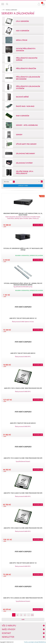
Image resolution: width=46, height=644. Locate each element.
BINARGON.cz (42, 642)
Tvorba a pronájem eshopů (31, 642)
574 (32, 615)
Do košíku (37, 225)
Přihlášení (39, 4)
